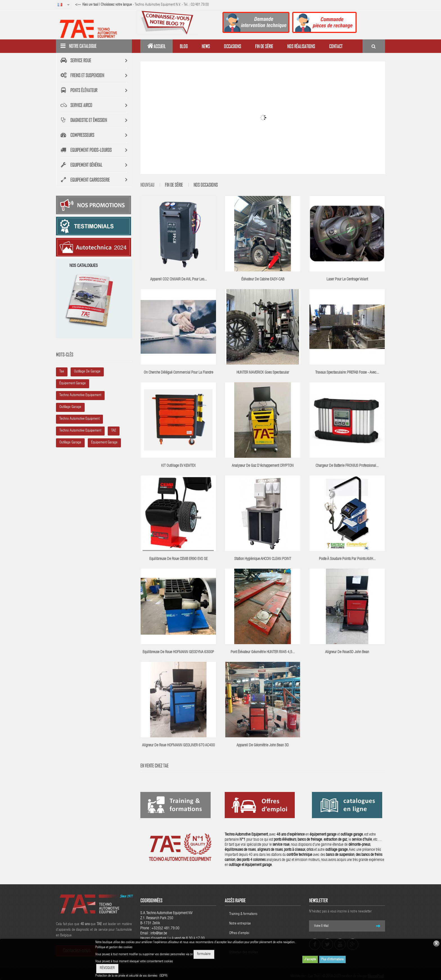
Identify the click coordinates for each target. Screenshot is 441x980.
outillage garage (70, 407)
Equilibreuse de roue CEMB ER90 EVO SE (178, 559)
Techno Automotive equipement (80, 431)
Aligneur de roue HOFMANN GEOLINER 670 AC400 (178, 745)
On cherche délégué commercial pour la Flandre (178, 373)
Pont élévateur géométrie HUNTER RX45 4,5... (263, 652)
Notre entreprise (240, 924)
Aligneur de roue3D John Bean (347, 652)
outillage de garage (87, 372)
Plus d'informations (332, 959)
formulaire (204, 954)
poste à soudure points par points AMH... (347, 559)
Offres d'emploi (239, 933)
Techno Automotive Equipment (79, 419)
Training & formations (243, 914)
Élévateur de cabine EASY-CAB (263, 280)
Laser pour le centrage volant (347, 280)
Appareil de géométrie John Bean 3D (263, 745)
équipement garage (73, 384)
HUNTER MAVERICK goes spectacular (263, 373)
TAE (114, 431)
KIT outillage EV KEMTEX (178, 466)
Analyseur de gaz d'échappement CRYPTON (263, 466)
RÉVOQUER (107, 968)
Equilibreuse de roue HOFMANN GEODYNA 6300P (178, 652)
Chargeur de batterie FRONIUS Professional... (347, 466)
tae (62, 372)
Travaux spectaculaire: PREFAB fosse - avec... (347, 373)
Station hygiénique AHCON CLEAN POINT (263, 559)
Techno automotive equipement (80, 395)
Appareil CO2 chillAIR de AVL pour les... (178, 280)
